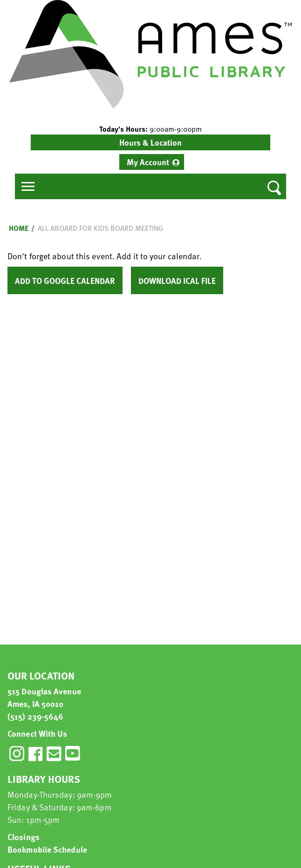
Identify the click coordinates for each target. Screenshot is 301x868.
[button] (150, 129)
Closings (24, 837)
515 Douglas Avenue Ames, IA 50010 (44, 697)
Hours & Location (150, 142)
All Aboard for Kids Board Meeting (100, 228)
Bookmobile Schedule (47, 849)
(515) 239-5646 (35, 716)
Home (19, 228)
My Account (148, 162)
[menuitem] (152, 162)
